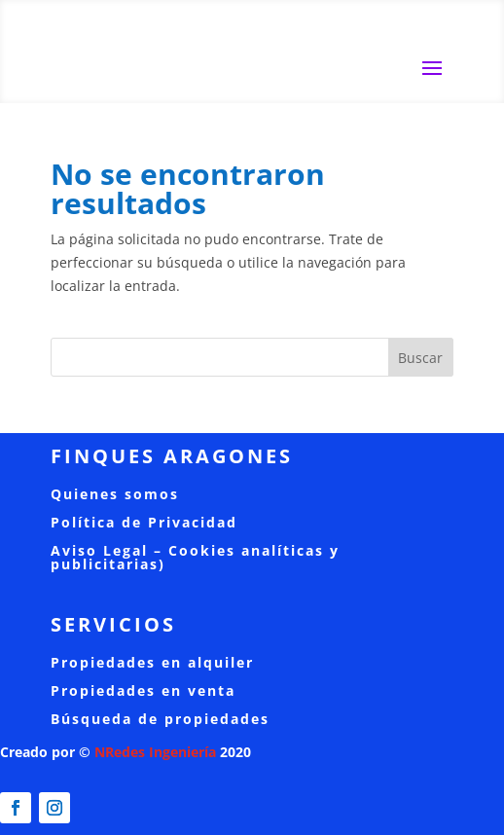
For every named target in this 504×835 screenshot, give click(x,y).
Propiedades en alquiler (152, 662)
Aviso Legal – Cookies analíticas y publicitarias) (195, 557)
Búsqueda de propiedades (160, 719)
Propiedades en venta (143, 690)
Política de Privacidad (144, 522)
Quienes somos (115, 494)
